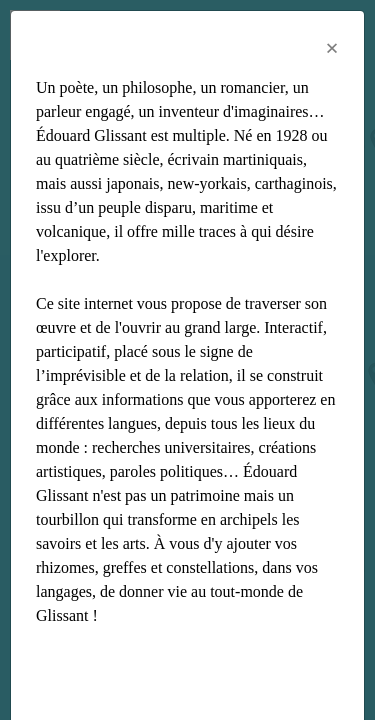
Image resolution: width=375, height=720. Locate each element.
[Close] (332, 48)
